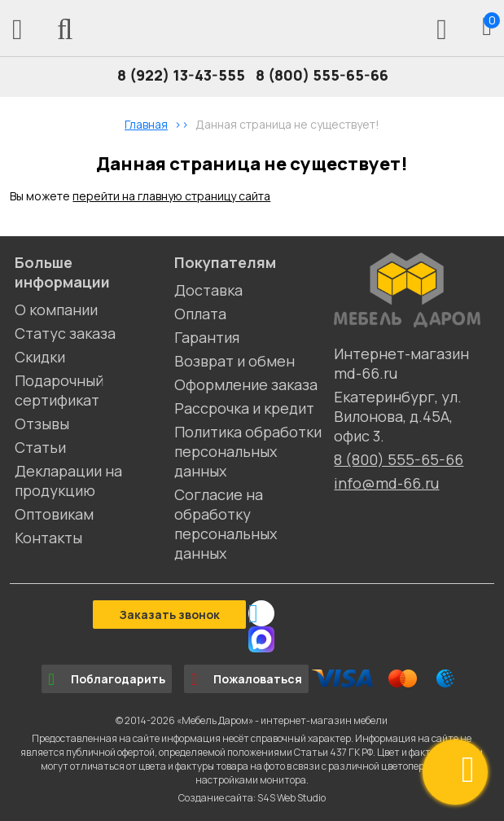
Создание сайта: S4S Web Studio (252, 798)
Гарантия (207, 337)
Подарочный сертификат (59, 390)
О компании (56, 310)
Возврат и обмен (234, 361)
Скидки (40, 357)
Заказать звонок (169, 615)
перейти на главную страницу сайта (171, 196)
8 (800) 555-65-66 (322, 75)
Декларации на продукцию (68, 481)
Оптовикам (54, 514)
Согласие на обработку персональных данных (226, 524)
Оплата (200, 314)
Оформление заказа (246, 384)
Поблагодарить (107, 679)
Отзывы (42, 424)
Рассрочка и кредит (244, 408)
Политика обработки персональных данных (248, 451)
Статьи (40, 447)
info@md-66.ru (386, 483)
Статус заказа (65, 333)
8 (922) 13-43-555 (181, 75)
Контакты (48, 538)
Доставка (208, 290)
